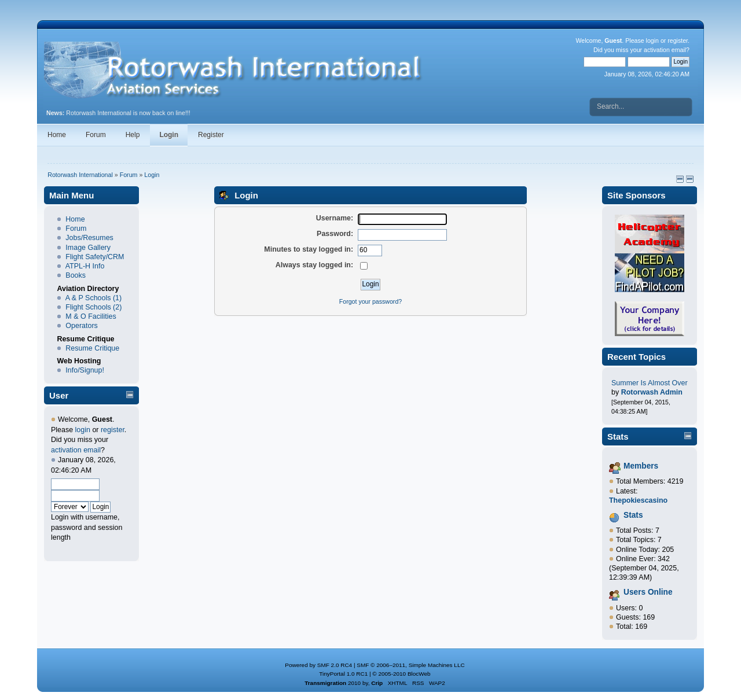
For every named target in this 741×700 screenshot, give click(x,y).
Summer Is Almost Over (650, 383)
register (678, 40)
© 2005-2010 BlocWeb (401, 674)
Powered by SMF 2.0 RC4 (318, 665)
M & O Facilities (91, 316)
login (652, 40)
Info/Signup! (85, 370)
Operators (81, 326)
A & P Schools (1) (94, 298)
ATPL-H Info (85, 266)
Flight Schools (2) (93, 307)
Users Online (648, 592)
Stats (618, 436)
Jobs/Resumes (89, 238)
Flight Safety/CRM (95, 257)
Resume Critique (92, 348)
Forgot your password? (370, 301)
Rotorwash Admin (652, 392)
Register (211, 135)
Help (133, 135)
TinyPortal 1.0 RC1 (343, 674)
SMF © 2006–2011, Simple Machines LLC (410, 665)
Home (57, 135)
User (59, 395)
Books (76, 275)
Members (641, 466)
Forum (96, 135)
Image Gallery (88, 248)
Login (169, 135)
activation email (665, 50)
